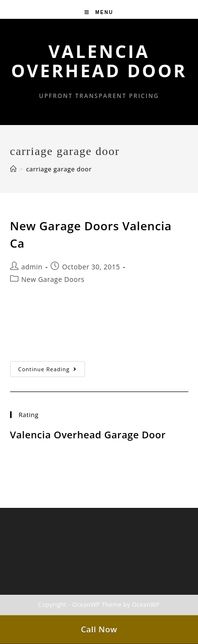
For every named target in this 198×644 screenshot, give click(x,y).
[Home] (14, 169)
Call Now (99, 629)
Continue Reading (52, 371)
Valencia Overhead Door (99, 61)
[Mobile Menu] (99, 12)
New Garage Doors (53, 279)
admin (32, 267)
